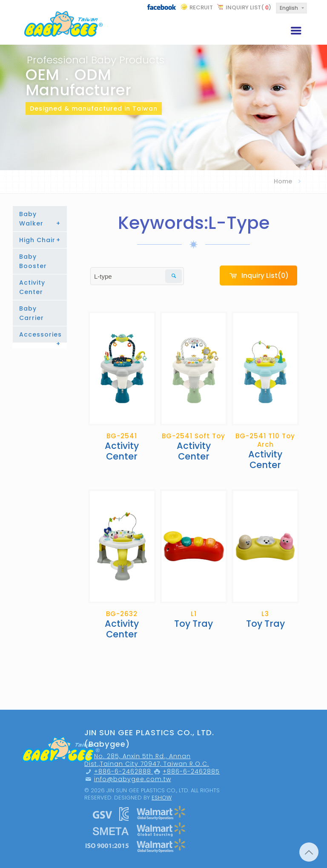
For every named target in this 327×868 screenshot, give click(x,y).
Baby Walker (40, 219)
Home (283, 181)
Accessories (40, 336)
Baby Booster (33, 261)
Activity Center (32, 287)
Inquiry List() (248, 7)
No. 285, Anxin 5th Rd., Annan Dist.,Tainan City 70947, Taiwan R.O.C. (147, 760)
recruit (201, 7)
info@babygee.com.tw (133, 779)
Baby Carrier (32, 313)
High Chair (40, 240)
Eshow (162, 798)
